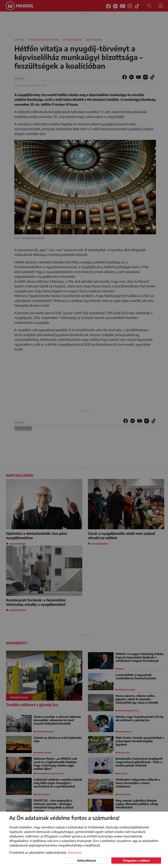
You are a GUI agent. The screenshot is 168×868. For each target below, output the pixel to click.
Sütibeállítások (86, 861)
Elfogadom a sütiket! (136, 861)
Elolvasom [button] (75, 853)
